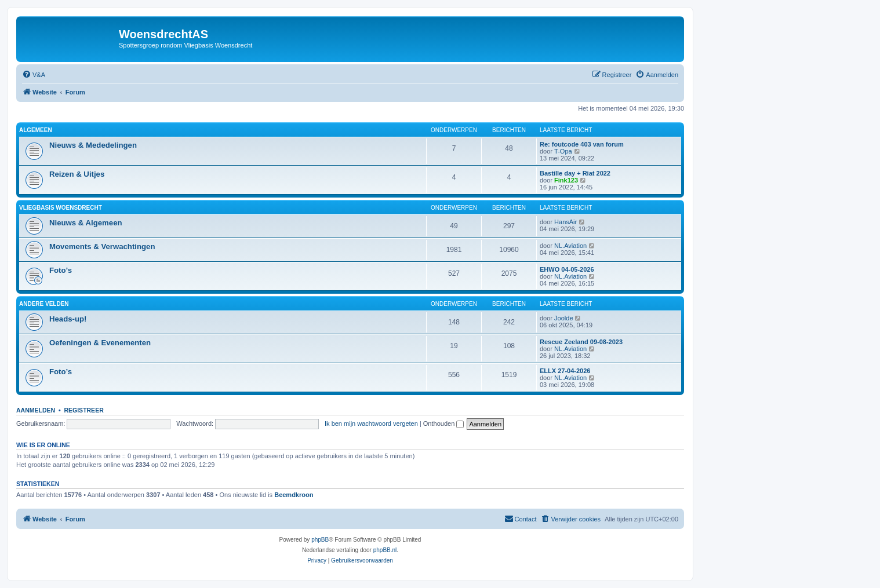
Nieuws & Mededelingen (93, 145)
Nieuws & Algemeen (86, 223)
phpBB (320, 540)
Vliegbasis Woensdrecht (61, 208)
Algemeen (36, 130)
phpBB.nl (385, 550)
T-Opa (563, 151)
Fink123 (566, 180)
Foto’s (61, 270)
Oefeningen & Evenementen (100, 343)
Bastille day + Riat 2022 (575, 173)
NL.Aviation (570, 246)
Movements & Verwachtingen (102, 246)
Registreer (83, 410)
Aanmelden (36, 410)
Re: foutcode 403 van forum (582, 144)
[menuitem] (34, 75)
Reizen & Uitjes (77, 174)
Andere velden (44, 304)
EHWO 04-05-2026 (567, 269)
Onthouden (444, 423)
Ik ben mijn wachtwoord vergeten (371, 423)
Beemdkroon (294, 495)
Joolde (563, 318)
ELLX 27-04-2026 (565, 371)
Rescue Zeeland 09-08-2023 (581, 342)
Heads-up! (68, 319)
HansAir (566, 222)
